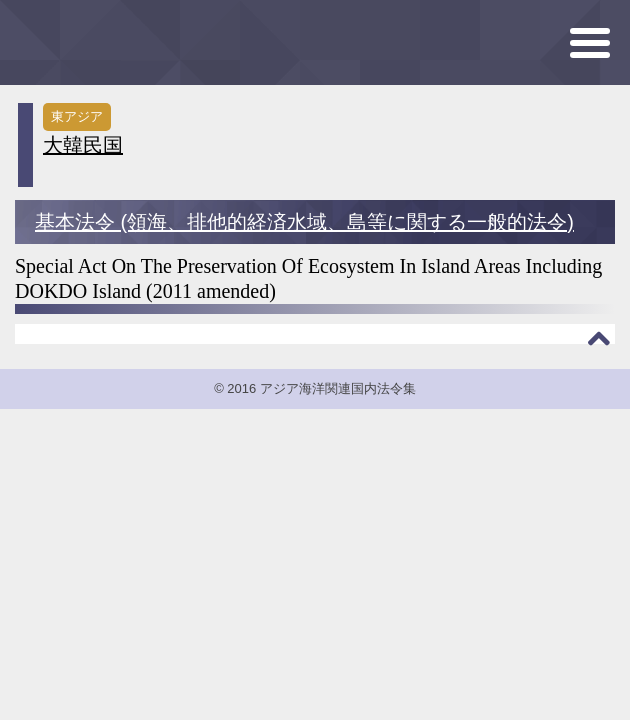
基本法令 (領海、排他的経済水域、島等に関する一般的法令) (304, 222)
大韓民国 (83, 145)
